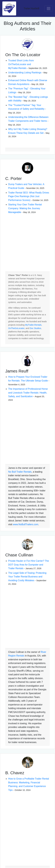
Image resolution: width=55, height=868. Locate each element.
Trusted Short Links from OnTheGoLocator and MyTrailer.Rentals (21, 64)
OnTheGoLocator (16, 328)
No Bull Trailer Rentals (20, 472)
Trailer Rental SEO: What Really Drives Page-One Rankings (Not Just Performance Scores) (29, 196)
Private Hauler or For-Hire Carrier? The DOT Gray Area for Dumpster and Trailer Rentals (29, 565)
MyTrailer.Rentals (33, 325)
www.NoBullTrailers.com (26, 524)
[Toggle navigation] (49, 9)
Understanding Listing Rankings (25, 73)
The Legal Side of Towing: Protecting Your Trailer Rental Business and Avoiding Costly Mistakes (27, 577)
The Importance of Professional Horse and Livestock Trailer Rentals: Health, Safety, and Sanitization (28, 393)
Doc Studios (35, 328)
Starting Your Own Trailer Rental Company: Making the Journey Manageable (25, 208)
